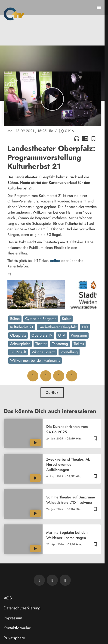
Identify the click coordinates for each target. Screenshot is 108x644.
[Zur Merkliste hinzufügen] (93, 138)
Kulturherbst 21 (22, 327)
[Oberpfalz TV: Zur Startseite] (14, 14)
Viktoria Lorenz (43, 352)
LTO (85, 327)
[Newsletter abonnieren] (39, 580)
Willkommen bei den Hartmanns (35, 360)
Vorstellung (69, 352)
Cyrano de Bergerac (41, 319)
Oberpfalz (18, 335)
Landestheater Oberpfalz (58, 327)
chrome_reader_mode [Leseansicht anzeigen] (85, 138)
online (55, 261)
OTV (62, 335)
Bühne (15, 319)
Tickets (79, 344)
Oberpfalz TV (42, 335)
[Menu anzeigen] (99, 7)
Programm (79, 335)
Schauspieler (20, 344)
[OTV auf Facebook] (52, 580)
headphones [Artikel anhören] (77, 138)
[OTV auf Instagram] (65, 580)
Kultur (66, 319)
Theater (41, 344)
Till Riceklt (18, 352)
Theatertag (60, 344)
